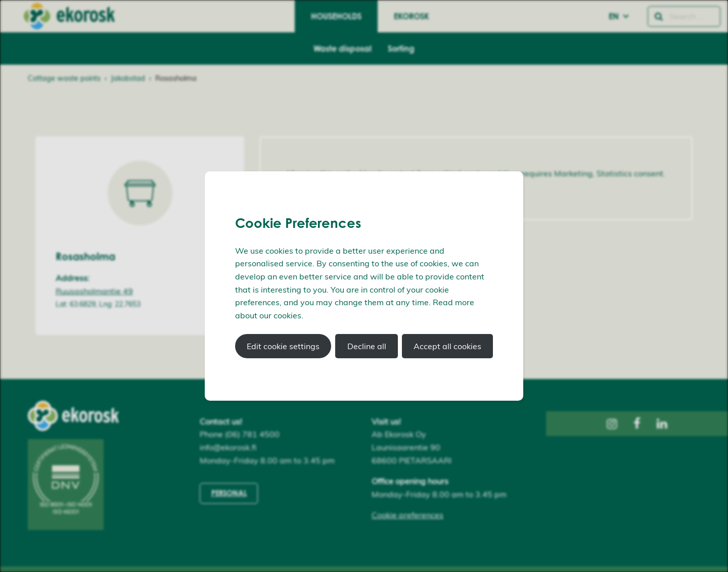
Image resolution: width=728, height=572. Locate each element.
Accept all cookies (447, 346)
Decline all (367, 346)
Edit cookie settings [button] (283, 346)
